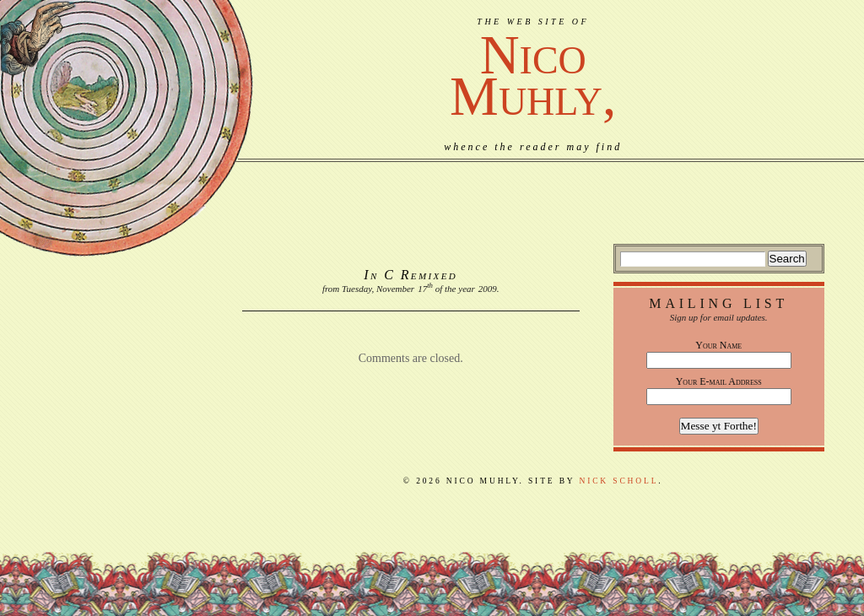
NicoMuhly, (533, 76)
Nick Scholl (618, 481)
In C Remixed (410, 275)
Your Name (718, 345)
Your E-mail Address (719, 381)
